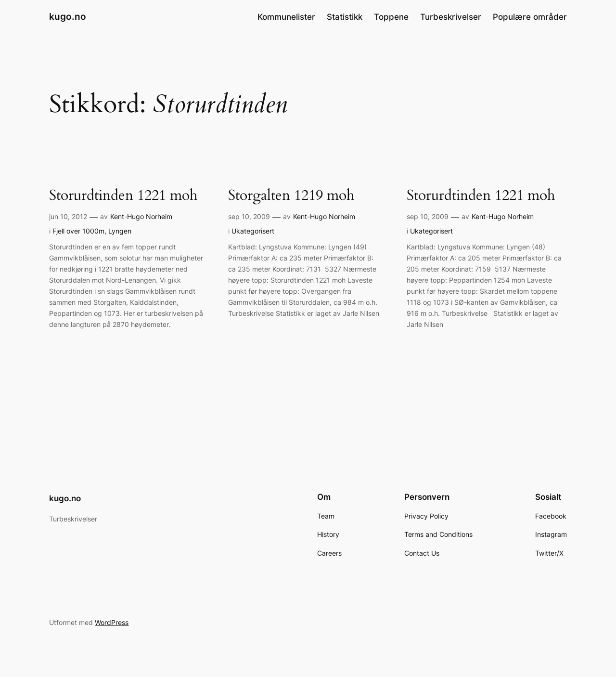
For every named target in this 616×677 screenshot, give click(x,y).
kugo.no (68, 16)
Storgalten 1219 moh (291, 196)
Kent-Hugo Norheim (141, 216)
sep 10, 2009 (249, 216)
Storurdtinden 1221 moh (123, 196)
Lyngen (120, 231)
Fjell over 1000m (78, 231)
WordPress (112, 622)
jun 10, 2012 (68, 216)
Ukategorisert (253, 231)
